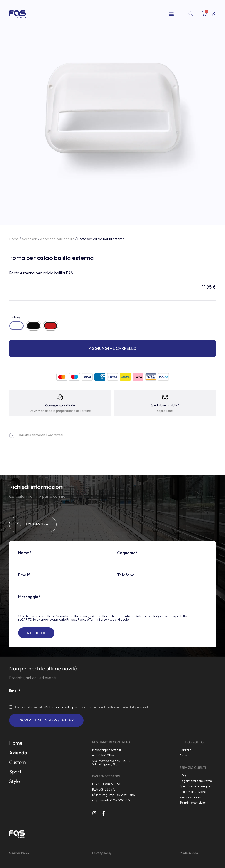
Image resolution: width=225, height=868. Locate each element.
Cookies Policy (19, 853)
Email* (24, 575)
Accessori (29, 239)
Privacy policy (102, 853)
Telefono (126, 575)
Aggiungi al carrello (113, 348)
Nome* (25, 553)
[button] (171, 14)
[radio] (16, 326)
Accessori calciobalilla (57, 239)
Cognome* (127, 553)
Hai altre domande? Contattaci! (41, 435)
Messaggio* (29, 597)
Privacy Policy (76, 619)
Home (14, 239)
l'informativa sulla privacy (70, 616)
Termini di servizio (102, 619)
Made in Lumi (189, 853)
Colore (15, 317)
